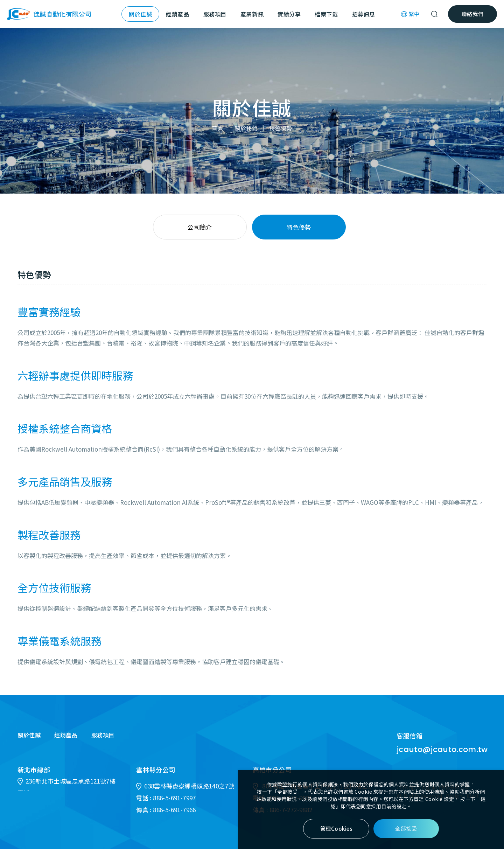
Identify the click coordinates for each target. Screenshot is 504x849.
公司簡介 (200, 227)
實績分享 (289, 14)
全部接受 (406, 829)
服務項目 (215, 14)
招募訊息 (364, 14)
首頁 (218, 128)
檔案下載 (326, 14)
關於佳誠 (140, 14)
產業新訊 (252, 14)
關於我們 (246, 128)
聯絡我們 (472, 14)
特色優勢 (281, 128)
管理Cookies (336, 829)
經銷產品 (177, 14)
